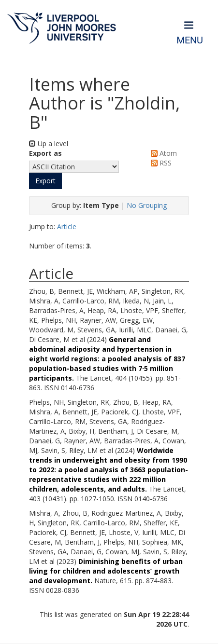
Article (67, 226)
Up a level (49, 144)
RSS (160, 163)
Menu (190, 40)
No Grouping (147, 205)
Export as (45, 153)
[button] (45, 181)
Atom (162, 153)
